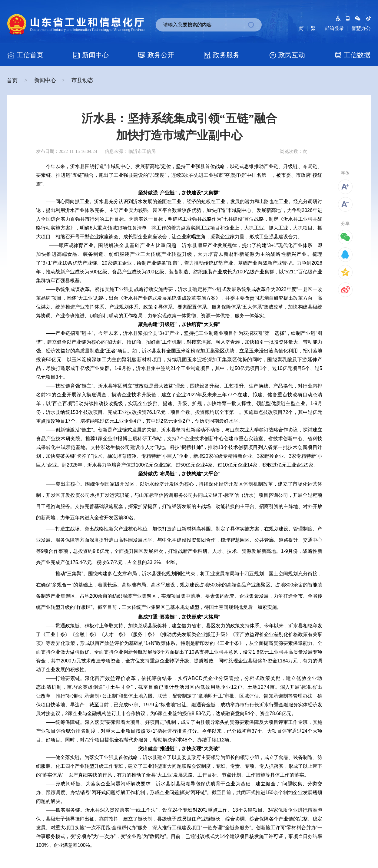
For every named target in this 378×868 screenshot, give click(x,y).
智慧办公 (361, 28)
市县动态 (82, 80)
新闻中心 (45, 80)
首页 (13, 81)
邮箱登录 (334, 28)
